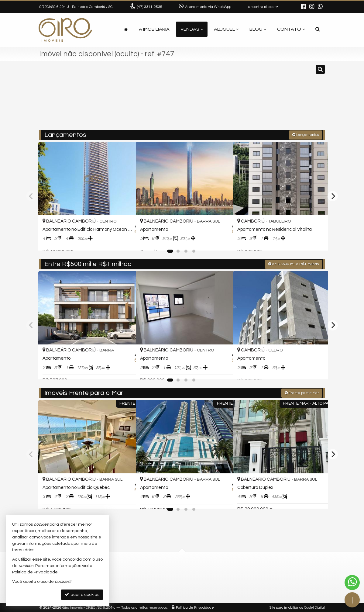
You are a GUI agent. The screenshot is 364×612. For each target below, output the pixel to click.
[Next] (333, 196)
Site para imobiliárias (286, 607)
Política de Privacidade (195, 607)
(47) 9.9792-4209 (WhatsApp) (147, 578)
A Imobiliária (154, 29)
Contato (291, 29)
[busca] (318, 29)
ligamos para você (137, 591)
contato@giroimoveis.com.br (148, 585)
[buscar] (265, 98)
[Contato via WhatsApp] (352, 583)
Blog (258, 29)
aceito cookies (82, 595)
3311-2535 (150, 7)
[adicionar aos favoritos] (125, 240)
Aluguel (226, 29)
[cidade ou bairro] (227, 98)
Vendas (192, 29)
